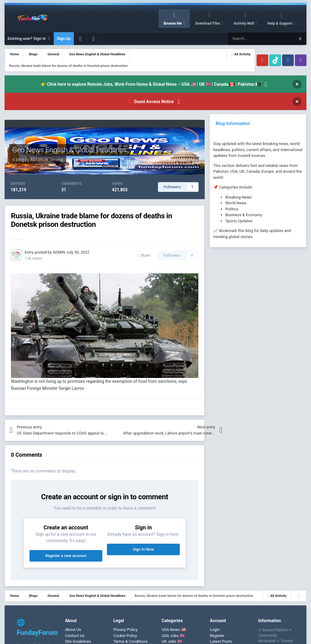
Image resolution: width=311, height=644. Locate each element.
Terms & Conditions (130, 641)
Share (144, 255)
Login (215, 630)
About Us (73, 630)
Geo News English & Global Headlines (69, 150)
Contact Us (75, 636)
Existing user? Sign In (29, 39)
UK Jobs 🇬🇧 (172, 641)
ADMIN (37, 160)
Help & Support (280, 23)
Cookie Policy (125, 636)
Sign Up (64, 38)
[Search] (247, 39)
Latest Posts (221, 641)
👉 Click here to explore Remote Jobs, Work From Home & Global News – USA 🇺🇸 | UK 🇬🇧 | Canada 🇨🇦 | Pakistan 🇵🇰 (151, 84)
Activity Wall (244, 23)
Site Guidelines (78, 641)
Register (217, 636)
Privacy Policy (125, 630)
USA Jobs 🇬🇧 (173, 636)
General (56, 160)
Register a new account (66, 556)
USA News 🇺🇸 (174, 630)
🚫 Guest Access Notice (151, 102)
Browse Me (173, 23)
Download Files (208, 23)
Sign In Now (143, 549)
